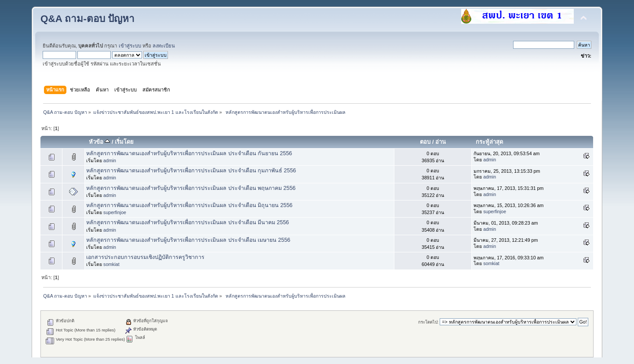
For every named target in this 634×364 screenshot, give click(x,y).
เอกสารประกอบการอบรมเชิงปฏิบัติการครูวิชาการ (145, 257)
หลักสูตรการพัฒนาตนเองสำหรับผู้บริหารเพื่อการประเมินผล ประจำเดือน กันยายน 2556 (189, 153)
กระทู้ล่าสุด (489, 142)
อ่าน (441, 142)
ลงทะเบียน (164, 46)
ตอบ (425, 142)
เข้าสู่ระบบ (130, 46)
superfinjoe (115, 212)
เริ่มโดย (124, 142)
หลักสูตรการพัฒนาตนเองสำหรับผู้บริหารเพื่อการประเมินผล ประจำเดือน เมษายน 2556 (188, 240)
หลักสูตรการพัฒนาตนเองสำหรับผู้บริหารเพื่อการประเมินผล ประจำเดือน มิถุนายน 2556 (189, 205)
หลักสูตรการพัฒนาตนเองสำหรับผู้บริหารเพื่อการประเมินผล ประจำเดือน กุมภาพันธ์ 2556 (191, 171)
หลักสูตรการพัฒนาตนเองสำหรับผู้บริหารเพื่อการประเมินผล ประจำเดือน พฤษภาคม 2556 (191, 188)
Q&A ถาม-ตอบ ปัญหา (87, 19)
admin (110, 160)
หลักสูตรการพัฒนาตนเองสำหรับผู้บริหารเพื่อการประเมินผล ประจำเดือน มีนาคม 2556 (188, 222)
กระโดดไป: (428, 322)
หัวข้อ (100, 142)
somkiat (111, 264)
